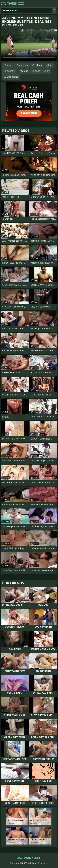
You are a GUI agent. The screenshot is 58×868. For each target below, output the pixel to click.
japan (37, 71)
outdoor (39, 65)
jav (48, 71)
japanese (11, 71)
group (25, 71)
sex (51, 65)
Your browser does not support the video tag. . (29, 45)
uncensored (12, 77)
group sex (23, 65)
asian (9, 65)
